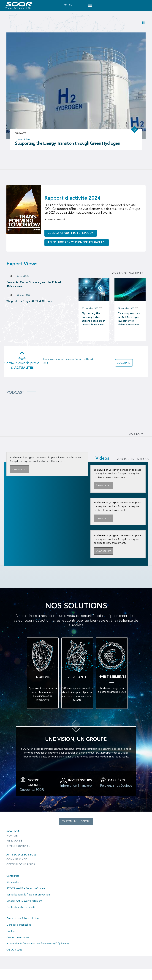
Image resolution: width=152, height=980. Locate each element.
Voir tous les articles (128, 285)
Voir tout (136, 446)
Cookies (11, 942)
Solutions (13, 842)
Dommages (21, 144)
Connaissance (17, 871)
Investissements (18, 857)
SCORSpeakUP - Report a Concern (26, 900)
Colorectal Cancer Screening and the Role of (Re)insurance (34, 295)
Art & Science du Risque (21, 866)
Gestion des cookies (18, 948)
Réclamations (14, 893)
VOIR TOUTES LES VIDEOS (133, 470)
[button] (143, 23)
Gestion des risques (21, 876)
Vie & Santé (14, 852)
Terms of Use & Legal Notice (23, 930)
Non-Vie (12, 847)
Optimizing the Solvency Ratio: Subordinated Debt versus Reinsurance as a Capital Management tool (94, 330)
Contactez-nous (78, 832)
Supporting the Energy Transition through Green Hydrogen (67, 155)
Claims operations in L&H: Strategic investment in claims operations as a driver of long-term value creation (130, 330)
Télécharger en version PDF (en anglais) (77, 254)
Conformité (13, 887)
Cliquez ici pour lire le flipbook (71, 244)
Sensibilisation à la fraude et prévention (28, 906)
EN (71, 5)
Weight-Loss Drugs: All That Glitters (29, 313)
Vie (11, 287)
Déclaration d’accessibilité (21, 918)
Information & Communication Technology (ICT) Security (38, 955)
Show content (19, 480)
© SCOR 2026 (14, 961)
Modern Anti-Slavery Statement (24, 912)
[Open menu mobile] (90, 5)
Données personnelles (19, 936)
